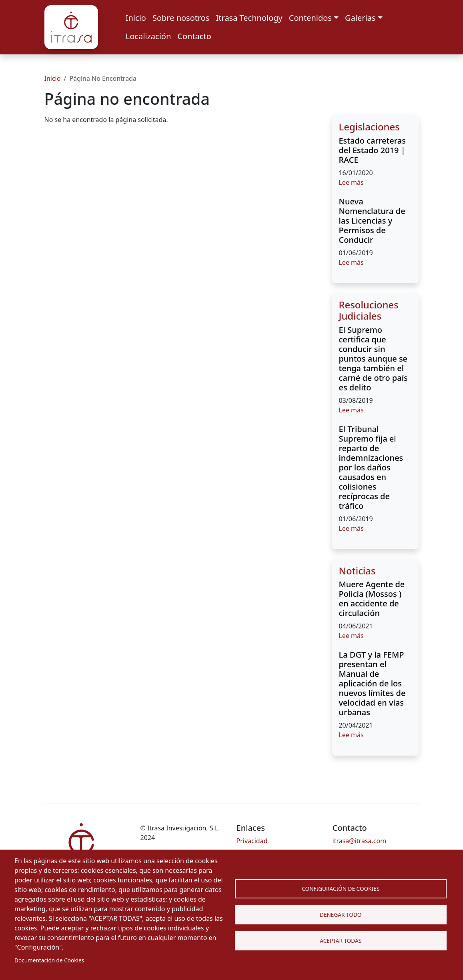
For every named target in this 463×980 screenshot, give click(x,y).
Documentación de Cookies (49, 960)
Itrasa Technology (249, 18)
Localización (148, 36)
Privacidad (252, 841)
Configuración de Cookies (341, 889)
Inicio (136, 18)
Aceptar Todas (341, 941)
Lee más (351, 182)
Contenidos (310, 18)
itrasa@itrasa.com (360, 841)
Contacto (194, 36)
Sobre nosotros (181, 18)
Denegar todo (341, 915)
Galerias (360, 18)
